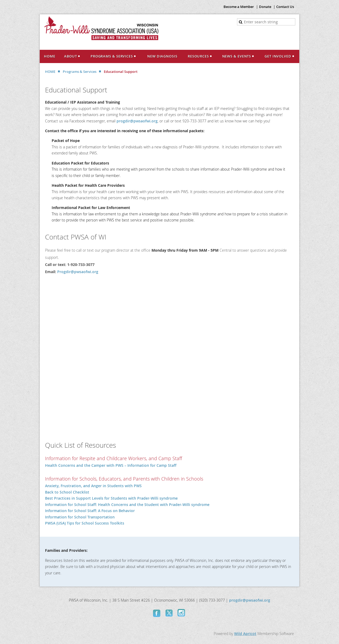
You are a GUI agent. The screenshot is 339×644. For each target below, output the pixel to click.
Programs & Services (80, 72)
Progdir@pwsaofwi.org (78, 272)
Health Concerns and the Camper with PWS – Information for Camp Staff (111, 465)
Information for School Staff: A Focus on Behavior (90, 511)
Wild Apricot (245, 634)
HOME (50, 72)
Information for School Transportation (80, 517)
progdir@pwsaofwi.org (137, 121)
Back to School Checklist (67, 492)
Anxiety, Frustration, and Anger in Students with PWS (93, 486)
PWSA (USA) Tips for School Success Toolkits (85, 523)
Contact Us (285, 7)
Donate (265, 7)
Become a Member (239, 7)
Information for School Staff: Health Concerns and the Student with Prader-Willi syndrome (127, 505)
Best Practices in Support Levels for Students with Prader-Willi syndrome (111, 498)
